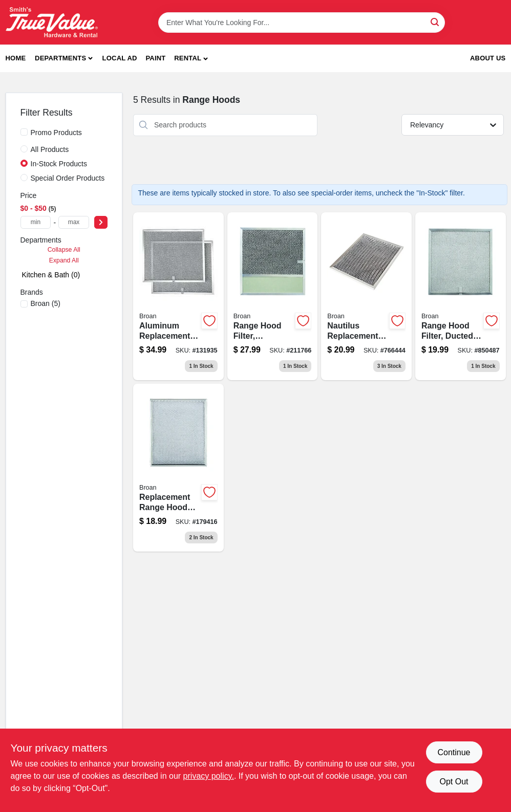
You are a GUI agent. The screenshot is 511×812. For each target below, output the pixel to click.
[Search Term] (302, 23)
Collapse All (64, 250)
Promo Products (56, 133)
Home (16, 58)
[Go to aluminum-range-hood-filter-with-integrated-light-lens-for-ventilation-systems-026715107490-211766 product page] (273, 296)
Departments (60, 58)
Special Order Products (68, 178)
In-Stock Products (59, 164)
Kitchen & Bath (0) (51, 275)
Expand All (64, 260)
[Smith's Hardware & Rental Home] (52, 22)
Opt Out (454, 782)
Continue (454, 752)
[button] (191, 59)
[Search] (435, 22)
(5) (46, 303)
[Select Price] (101, 222)
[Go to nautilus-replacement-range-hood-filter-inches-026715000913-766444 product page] (366, 296)
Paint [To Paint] (155, 58)
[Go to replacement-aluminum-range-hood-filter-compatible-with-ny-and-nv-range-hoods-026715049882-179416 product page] (178, 468)
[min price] (36, 222)
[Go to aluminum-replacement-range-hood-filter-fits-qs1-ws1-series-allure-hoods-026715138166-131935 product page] (178, 296)
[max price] (74, 222)
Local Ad (120, 58)
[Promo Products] (24, 132)
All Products (50, 149)
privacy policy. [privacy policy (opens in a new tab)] (209, 776)
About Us (488, 58)
